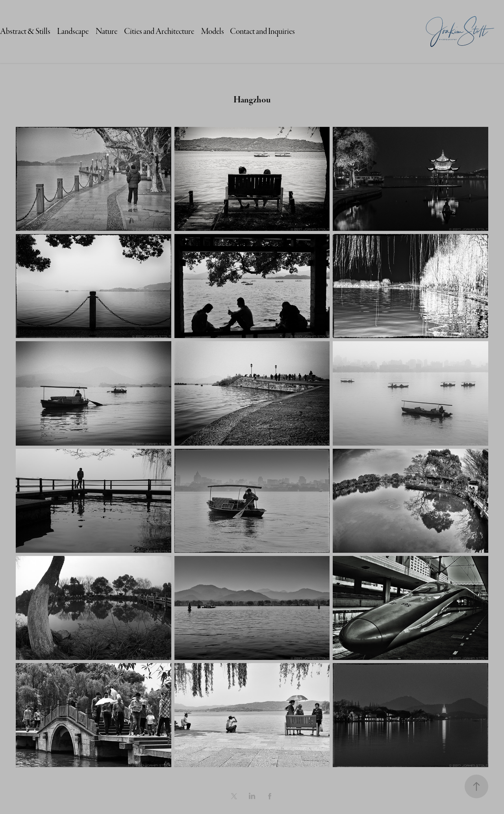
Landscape (73, 31)
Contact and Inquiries (262, 31)
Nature (107, 31)
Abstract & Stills (25, 31)
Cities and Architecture (159, 31)
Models (213, 31)
